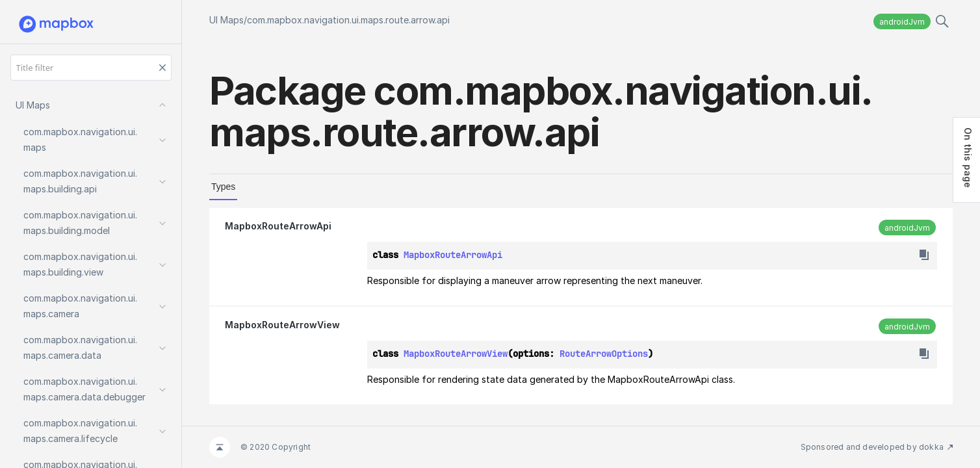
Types (223, 187)
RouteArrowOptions (604, 354)
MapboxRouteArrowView (282, 325)
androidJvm (902, 22)
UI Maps (226, 20)
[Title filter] (91, 68)
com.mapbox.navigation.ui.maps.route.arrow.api (348, 20)
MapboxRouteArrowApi (278, 226)
